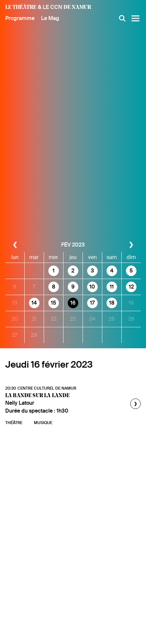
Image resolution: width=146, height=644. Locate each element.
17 (92, 303)
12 (131, 287)
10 (92, 287)
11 (112, 287)
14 (34, 303)
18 (112, 303)
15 (54, 303)
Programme (20, 18)
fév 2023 (73, 245)
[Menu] (135, 18)
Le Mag (50, 18)
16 (73, 303)
